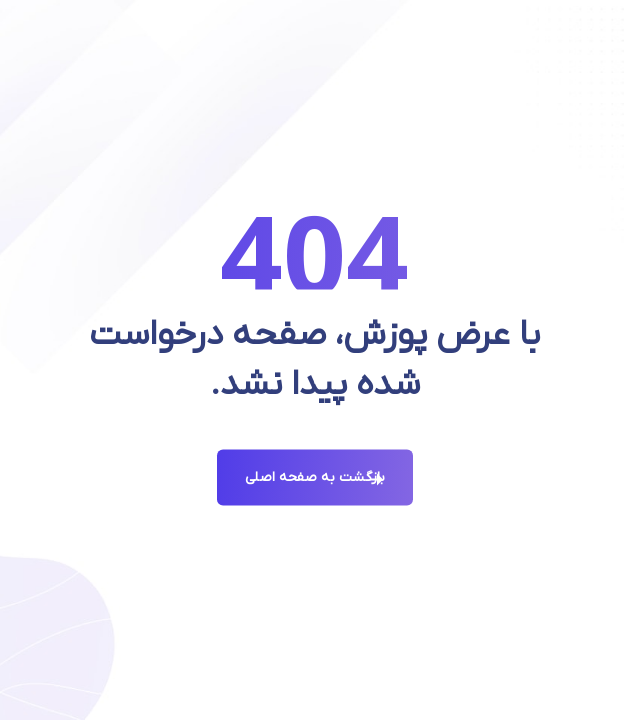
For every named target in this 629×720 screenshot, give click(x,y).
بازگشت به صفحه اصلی (315, 477)
